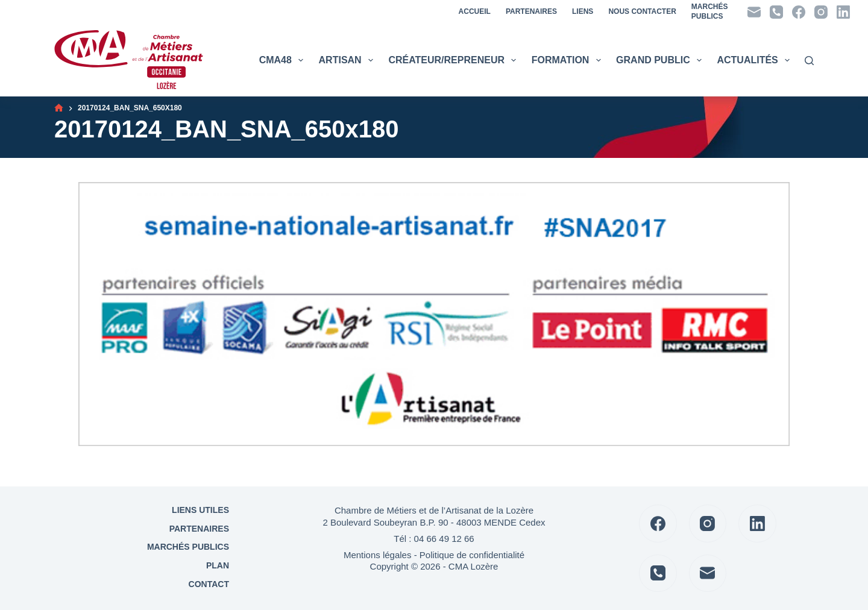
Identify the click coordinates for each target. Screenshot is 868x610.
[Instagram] (821, 12)
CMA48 (283, 60)
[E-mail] (754, 12)
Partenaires (531, 11)
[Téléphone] (776, 12)
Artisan (348, 60)
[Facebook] (799, 12)
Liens (583, 11)
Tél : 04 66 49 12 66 (434, 539)
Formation (568, 60)
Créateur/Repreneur (454, 60)
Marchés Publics (188, 547)
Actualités (755, 60)
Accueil (475, 11)
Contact (208, 584)
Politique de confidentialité (472, 555)
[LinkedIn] (843, 12)
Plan (216, 565)
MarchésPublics (710, 11)
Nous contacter (642, 11)
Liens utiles (199, 510)
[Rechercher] (809, 61)
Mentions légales (378, 555)
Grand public (660, 60)
